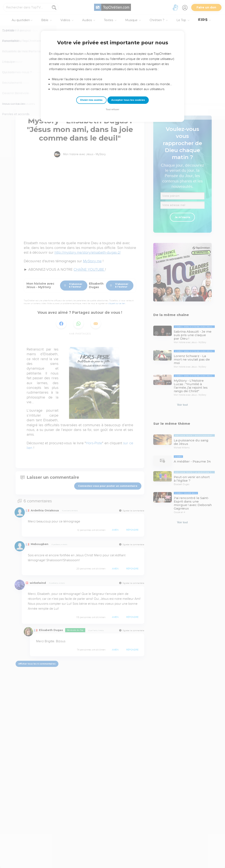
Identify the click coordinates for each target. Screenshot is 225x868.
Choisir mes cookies (91, 100)
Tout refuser (112, 109)
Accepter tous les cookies (128, 100)
